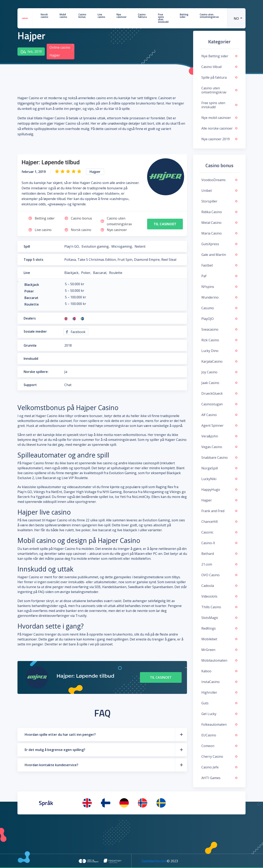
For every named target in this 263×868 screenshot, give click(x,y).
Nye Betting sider (219, 56)
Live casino (101, 16)
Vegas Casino (219, 447)
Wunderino (219, 297)
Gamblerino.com (154, 861)
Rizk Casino (219, 340)
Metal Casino (219, 223)
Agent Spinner (219, 425)
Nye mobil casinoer (219, 118)
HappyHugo (219, 490)
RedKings (219, 628)
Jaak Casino (219, 383)
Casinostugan (219, 404)
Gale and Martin (219, 255)
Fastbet (219, 265)
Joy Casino (219, 372)
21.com (219, 564)
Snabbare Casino (219, 458)
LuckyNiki (219, 479)
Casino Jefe (219, 767)
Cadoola (219, 586)
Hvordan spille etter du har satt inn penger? (60, 735)
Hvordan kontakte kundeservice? (51, 765)
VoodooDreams (219, 180)
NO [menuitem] (236, 18)
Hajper (219, 500)
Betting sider (184, 16)
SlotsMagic (219, 618)
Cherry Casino (219, 756)
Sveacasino (219, 329)
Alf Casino (219, 415)
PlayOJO (219, 319)
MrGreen (219, 650)
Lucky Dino (219, 351)
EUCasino (219, 735)
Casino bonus (82, 16)
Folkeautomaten (219, 724)
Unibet (219, 191)
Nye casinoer (122, 16)
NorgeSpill (219, 468)
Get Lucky (219, 714)
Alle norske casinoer (219, 128)
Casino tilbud (219, 67)
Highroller (219, 692)
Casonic (219, 532)
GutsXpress (219, 244)
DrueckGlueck (219, 393)
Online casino (60, 47)
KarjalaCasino (219, 361)
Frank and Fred (219, 511)
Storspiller (219, 201)
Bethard (219, 554)
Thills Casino (219, 607)
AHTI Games (219, 778)
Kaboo (219, 671)
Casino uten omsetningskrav (209, 16)
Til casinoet (165, 224)
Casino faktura (142, 16)
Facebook (76, 332)
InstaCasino (219, 682)
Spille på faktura (219, 77)
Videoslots (219, 596)
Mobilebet (219, 639)
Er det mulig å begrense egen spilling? (55, 750)
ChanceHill (219, 522)
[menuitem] (236, 18)
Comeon (219, 746)
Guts (219, 703)
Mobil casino (63, 16)
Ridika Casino (219, 212)
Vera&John (219, 436)
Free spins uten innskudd (163, 18)
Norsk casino (44, 16)
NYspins (219, 287)
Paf (219, 276)
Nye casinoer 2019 (219, 139)
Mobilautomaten (219, 660)
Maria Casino (219, 233)
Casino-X (219, 543)
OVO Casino (219, 575)
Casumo (219, 308)
